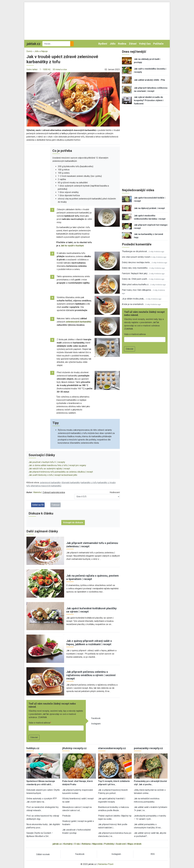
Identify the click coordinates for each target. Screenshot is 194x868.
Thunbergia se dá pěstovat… (135, 251)
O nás (77, 844)
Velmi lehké (32, 69)
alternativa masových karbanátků (46, 486)
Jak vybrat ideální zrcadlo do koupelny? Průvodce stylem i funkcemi (149, 100)
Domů (29, 51)
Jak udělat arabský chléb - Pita (149, 80)
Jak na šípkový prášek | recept (149, 208)
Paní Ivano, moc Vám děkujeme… (137, 290)
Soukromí (121, 844)
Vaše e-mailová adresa (39, 723)
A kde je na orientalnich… (133, 304)
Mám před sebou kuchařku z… (136, 284)
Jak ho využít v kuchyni (72, 246)
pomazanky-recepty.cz (148, 748)
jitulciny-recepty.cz (74, 748)
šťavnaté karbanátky (71, 483)
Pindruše (66, 816)
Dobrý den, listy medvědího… (135, 268)
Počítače (158, 44)
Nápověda (97, 844)
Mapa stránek (134, 844)
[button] (73, 99)
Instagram (96, 724)
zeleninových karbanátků (78, 322)
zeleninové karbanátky (50, 483)
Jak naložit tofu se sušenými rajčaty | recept (49, 469)
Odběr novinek (43, 854)
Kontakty (68, 844)
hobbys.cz (33, 748)
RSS (153, 854)
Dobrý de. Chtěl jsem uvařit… (135, 279)
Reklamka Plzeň (106, 864)
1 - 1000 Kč (45, 69)
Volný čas (145, 44)
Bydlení (103, 44)
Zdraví (133, 44)
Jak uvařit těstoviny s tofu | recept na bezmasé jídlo (53, 475)
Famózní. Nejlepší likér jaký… (135, 273)
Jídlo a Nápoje (41, 51)
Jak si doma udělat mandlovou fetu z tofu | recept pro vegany (57, 465)
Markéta (37, 492)
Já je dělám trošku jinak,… (134, 299)
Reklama (86, 844)
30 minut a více (60, 69)
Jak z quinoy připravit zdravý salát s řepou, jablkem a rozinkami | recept (89, 643)
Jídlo (113, 44)
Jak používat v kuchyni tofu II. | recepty (47, 462)
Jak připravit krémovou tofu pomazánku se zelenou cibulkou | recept (61, 472)
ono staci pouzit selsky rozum (136, 257)
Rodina (122, 44)
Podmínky (109, 844)
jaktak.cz (57, 844)
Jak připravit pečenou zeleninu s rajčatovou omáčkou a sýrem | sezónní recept (91, 675)
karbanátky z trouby (107, 483)
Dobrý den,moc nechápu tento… (137, 262)
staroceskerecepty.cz (112, 748)
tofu (28, 486)
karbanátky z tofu (89, 483)
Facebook (96, 718)
